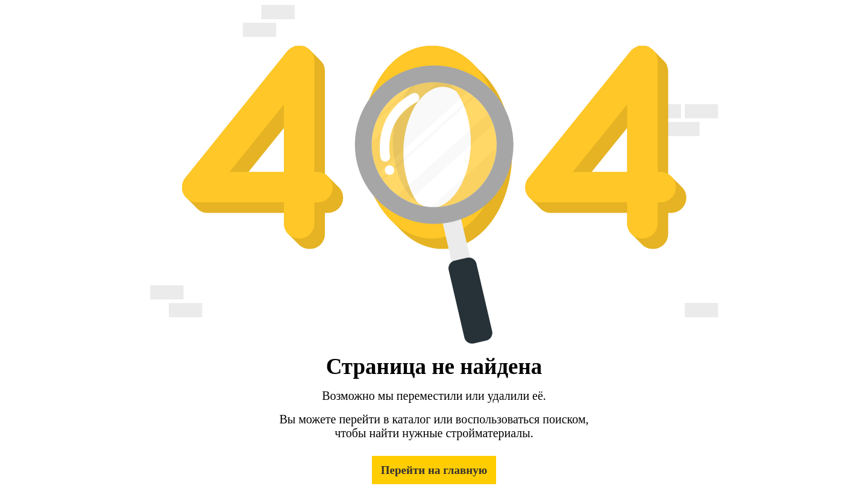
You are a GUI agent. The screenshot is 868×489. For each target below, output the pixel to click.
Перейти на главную (434, 470)
